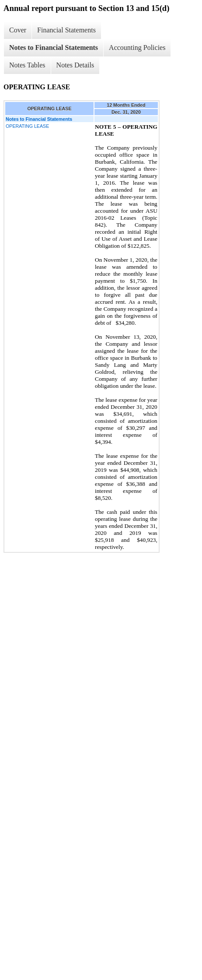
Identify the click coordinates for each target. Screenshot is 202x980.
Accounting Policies (137, 47)
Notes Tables (27, 65)
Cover (18, 30)
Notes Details (75, 65)
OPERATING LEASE (27, 126)
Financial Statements (66, 30)
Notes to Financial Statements (54, 47)
